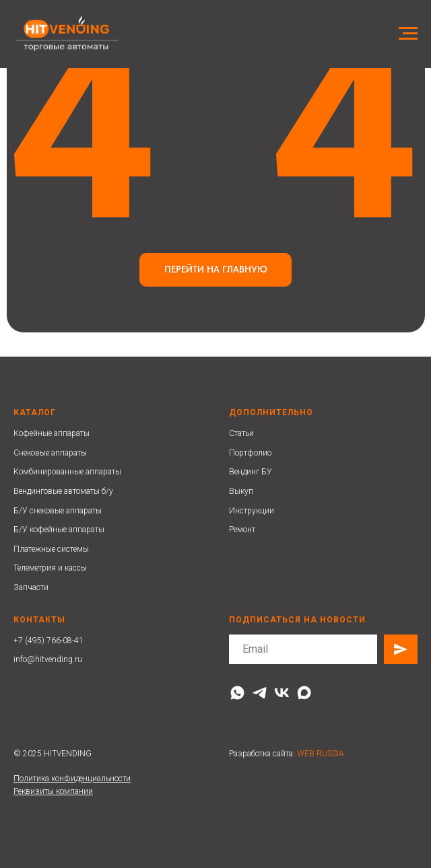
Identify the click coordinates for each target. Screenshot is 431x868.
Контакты (39, 620)
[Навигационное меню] (408, 34)
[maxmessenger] (304, 693)
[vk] (282, 693)
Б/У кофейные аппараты (59, 530)
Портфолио (250, 453)
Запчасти (31, 587)
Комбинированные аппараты (67, 472)
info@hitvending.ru (48, 659)
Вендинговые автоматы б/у (63, 491)
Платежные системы (51, 549)
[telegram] (260, 693)
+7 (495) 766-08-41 (48, 641)
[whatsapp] (237, 693)
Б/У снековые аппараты (58, 511)
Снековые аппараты (50, 453)
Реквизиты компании (53, 791)
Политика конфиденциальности (72, 779)
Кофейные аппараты (52, 433)
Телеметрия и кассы (50, 568)
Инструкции (252, 511)
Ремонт (242, 530)
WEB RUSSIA (321, 754)
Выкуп (241, 491)
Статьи (241, 433)
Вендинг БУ (251, 472)
